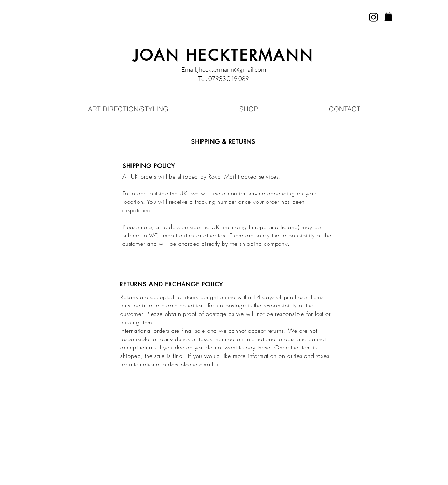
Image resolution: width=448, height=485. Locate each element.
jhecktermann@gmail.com (232, 69)
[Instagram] (373, 17)
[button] (388, 16)
